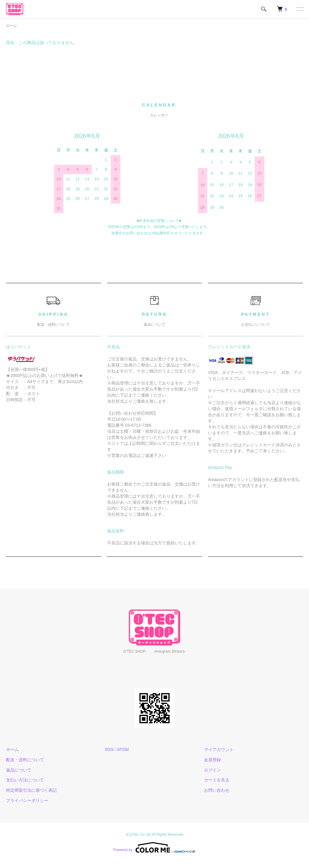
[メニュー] (300, 9)
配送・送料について (25, 760)
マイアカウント (219, 749)
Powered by (154, 847)
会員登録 (212, 760)
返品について (19, 770)
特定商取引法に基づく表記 (31, 790)
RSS (109, 749)
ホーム (11, 26)
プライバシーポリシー (27, 800)
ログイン (212, 770)
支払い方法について (25, 780)
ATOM (123, 749)
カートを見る (217, 780)
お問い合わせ (217, 790)
